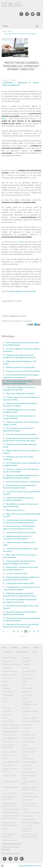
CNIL (21, 242)
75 (38, 631)
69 (14, 631)
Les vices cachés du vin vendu (17, 573)
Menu (6, 26)
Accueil (10, 31)
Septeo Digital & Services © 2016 (30, 866)
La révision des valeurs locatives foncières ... (22, 532)
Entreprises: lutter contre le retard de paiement (23, 371)
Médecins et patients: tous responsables (21, 367)
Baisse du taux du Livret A (15, 510)
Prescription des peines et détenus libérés (21, 434)
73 (30, 631)
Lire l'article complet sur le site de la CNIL (21, 291)
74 (34, 631)
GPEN (4, 118)
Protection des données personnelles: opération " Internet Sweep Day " (20, 34)
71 (22, 631)
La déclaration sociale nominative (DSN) (20, 583)
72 (26, 631)
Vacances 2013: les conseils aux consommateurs (23, 482)
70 (18, 631)
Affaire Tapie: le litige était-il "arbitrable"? (20, 394)
